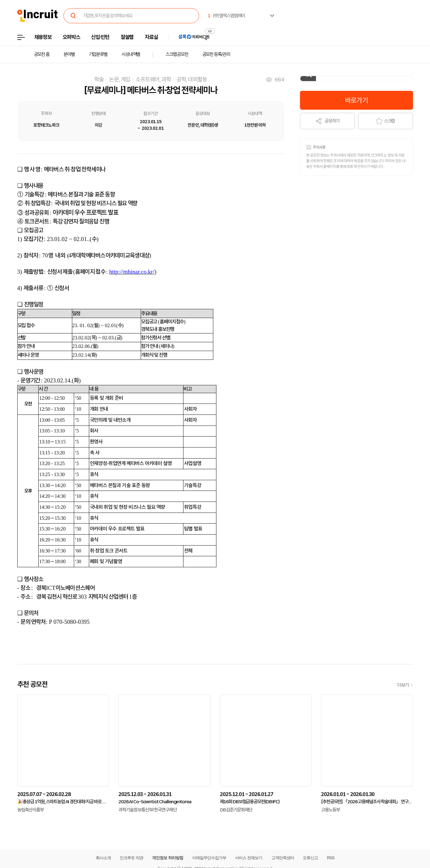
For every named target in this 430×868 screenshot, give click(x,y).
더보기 (405, 685)
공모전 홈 (42, 54)
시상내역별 (131, 54)
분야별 (69, 54)
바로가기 (356, 100)
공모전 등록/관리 (216, 54)
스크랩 (386, 121)
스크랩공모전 (177, 54)
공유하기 (327, 121)
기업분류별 (98, 54)
